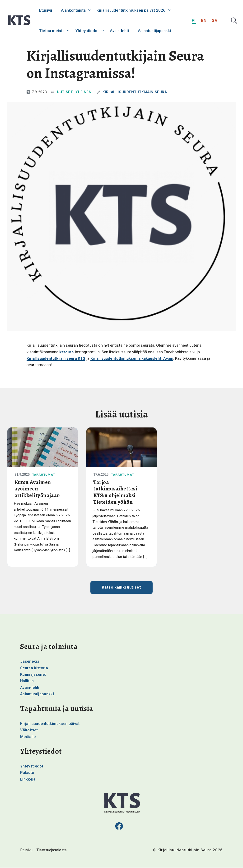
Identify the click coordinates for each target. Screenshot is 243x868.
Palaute (27, 773)
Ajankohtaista (73, 10)
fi (194, 20)
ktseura (67, 352)
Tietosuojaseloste (53, 850)
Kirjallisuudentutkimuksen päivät (51, 724)
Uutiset (65, 92)
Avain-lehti (119, 31)
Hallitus (27, 681)
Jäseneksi (30, 662)
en (204, 20)
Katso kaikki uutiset (122, 588)
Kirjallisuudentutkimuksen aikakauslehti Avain (135, 358)
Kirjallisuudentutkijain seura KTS (57, 358)
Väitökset (29, 730)
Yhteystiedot (87, 31)
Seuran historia (34, 669)
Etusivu (45, 10)
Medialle (28, 737)
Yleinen (84, 92)
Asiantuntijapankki (154, 31)
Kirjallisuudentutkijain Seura (136, 92)
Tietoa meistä (52, 31)
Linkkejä (28, 779)
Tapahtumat (45, 474)
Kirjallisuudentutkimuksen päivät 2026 (131, 10)
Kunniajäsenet (33, 675)
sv (215, 20)
